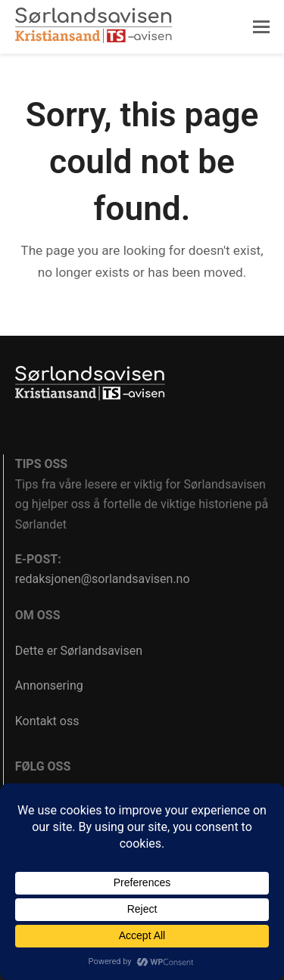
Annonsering (49, 685)
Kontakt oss (47, 721)
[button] (261, 27)
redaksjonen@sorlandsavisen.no (103, 579)
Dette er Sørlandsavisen (79, 651)
